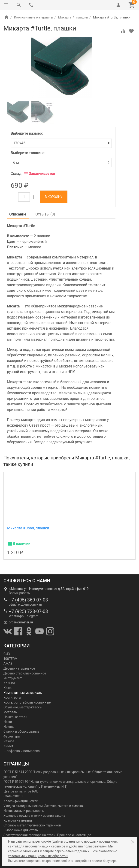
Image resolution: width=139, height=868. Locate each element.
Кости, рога (12, 698)
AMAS (8, 664)
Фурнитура (12, 736)
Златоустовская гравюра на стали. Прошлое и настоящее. (48, 835)
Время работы (20, 593)
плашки (82, 17)
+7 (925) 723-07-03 (28, 611)
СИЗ (7, 654)
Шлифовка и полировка (22, 751)
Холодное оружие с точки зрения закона (34, 816)
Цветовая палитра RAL (21, 791)
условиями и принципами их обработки (38, 856)
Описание (18, 214)
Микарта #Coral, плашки (28, 528)
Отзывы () (45, 214)
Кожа (8, 688)
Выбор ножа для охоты (21, 830)
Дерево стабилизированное (25, 673)
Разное (9, 741)
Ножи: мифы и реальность (24, 811)
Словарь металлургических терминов (32, 825)
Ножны (9, 727)
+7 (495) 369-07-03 (28, 600)
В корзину (54, 197)
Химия (8, 746)
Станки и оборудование (21, 731)
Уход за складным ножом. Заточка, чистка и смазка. (44, 806)
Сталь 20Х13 (13, 796)
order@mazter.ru (21, 622)
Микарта (65, 17)
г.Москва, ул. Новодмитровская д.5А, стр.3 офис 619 (49, 589)
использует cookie (37, 841)
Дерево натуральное (19, 668)
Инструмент (13, 678)
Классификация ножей (21, 801)
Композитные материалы (34, 17)
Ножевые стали (15, 717)
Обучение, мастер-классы (23, 707)
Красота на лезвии (18, 820)
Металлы (11, 712)
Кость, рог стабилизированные (27, 702)
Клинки (9, 683)
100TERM (11, 659)
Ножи (8, 722)
